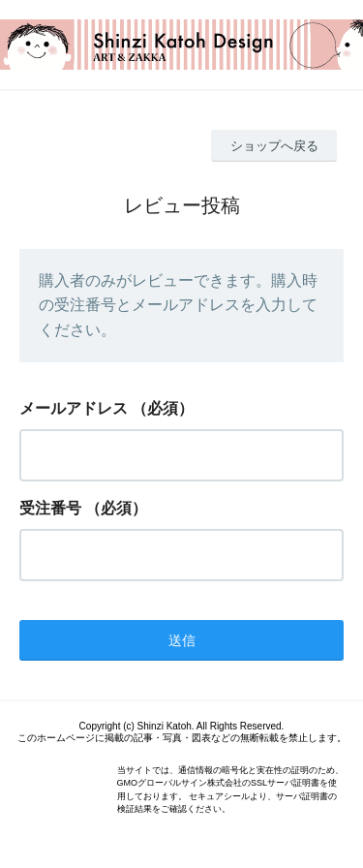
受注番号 (50, 508)
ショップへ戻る (274, 146)
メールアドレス (74, 408)
